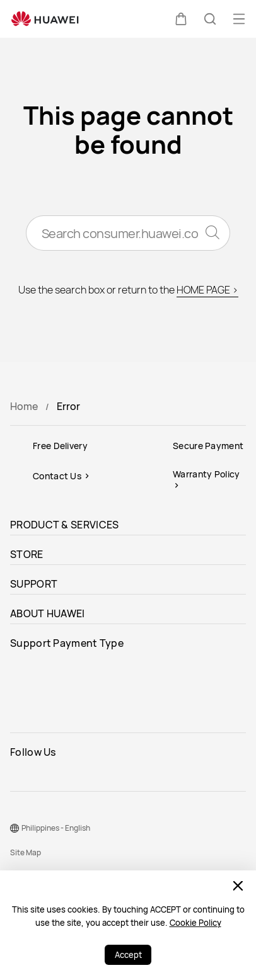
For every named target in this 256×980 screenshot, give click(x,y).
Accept (128, 955)
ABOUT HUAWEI (48, 613)
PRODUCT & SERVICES (64, 525)
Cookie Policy (195, 923)
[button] (181, 19)
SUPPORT (34, 584)
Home (24, 406)
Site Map (26, 852)
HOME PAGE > (207, 290)
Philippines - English (56, 828)
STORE (27, 554)
